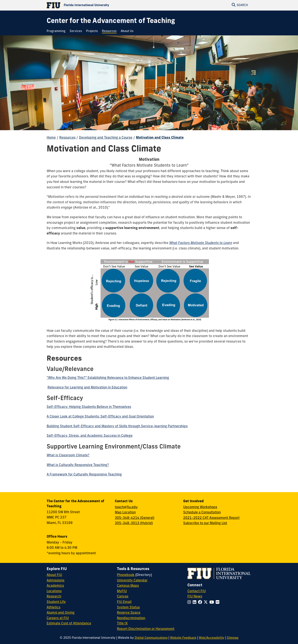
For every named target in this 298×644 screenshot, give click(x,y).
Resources (67, 138)
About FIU (54, 575)
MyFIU (122, 591)
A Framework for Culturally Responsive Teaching (84, 475)
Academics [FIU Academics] (55, 586)
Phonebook (126, 575)
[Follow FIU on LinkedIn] (195, 603)
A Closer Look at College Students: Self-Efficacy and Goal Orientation (100, 417)
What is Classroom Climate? (68, 455)
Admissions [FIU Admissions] (56, 581)
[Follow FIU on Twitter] (207, 603)
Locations (54, 591)
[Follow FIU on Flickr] (218, 603)
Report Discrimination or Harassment (146, 629)
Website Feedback (183, 638)
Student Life (56, 602)
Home (51, 138)
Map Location (125, 513)
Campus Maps (128, 586)
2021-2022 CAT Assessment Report (211, 518)
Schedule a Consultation (202, 513)
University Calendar (132, 581)
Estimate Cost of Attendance (69, 624)
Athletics (54, 608)
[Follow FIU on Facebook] (201, 603)
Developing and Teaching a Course (106, 138)
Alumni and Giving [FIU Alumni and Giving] (61, 613)
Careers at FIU (58, 618)
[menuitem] (57, 31)
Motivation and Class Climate (160, 138)
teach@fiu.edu (126, 507)
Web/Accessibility (212, 638)
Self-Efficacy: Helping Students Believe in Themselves (89, 407)
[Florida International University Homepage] (98, 5)
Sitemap (233, 638)
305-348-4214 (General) (135, 518)
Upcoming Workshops (200, 507)
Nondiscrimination (131, 618)
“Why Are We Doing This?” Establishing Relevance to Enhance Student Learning (108, 378)
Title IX (122, 624)
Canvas (123, 597)
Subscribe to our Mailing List (205, 523)
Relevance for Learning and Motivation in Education (87, 388)
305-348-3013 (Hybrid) (134, 523)
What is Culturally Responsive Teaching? (78, 465)
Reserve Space (129, 613)
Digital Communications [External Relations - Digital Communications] (151, 638)
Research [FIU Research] (54, 597)
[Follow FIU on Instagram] (190, 603)
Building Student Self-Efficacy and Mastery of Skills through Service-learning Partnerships (117, 426)
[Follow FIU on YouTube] (213, 603)
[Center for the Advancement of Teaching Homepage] (111, 21)
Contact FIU (197, 591)
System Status (128, 608)
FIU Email (124, 602)
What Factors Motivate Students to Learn (201, 243)
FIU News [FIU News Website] (195, 597)
